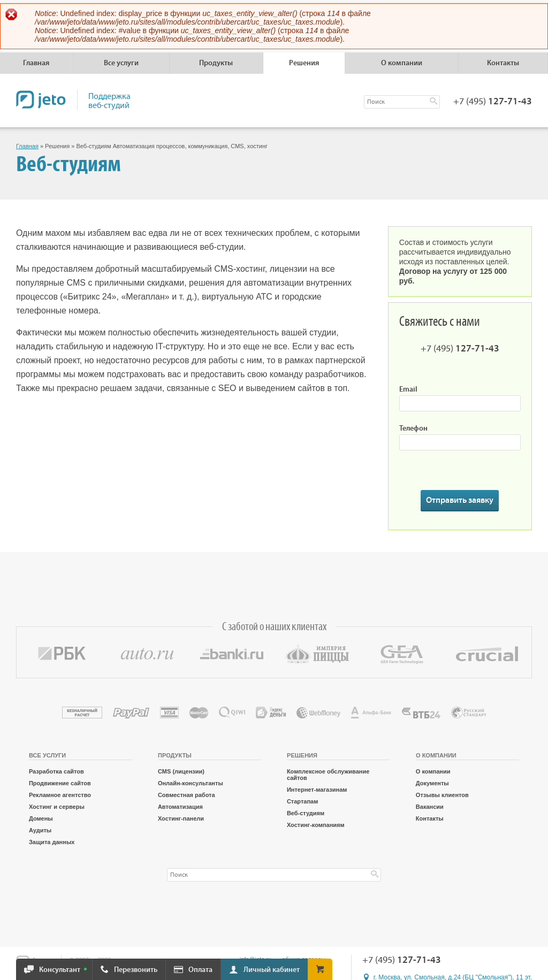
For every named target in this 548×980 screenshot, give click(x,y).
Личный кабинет (272, 970)
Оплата (200, 970)
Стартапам (302, 801)
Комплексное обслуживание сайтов (328, 775)
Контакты (503, 63)
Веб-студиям (306, 813)
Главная (36, 63)
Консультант (60, 970)
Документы (432, 783)
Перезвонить (136, 970)
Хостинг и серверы (57, 807)
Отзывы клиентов (442, 795)
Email (408, 389)
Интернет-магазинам (317, 790)
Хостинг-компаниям (316, 825)
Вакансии (430, 807)
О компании (433, 771)
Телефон (413, 428)
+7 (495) (493, 102)
